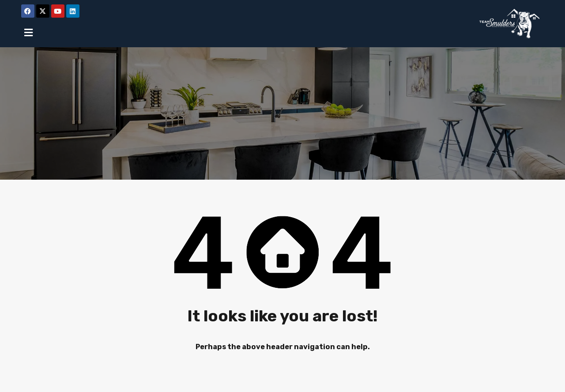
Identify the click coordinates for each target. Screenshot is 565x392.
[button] (29, 32)
